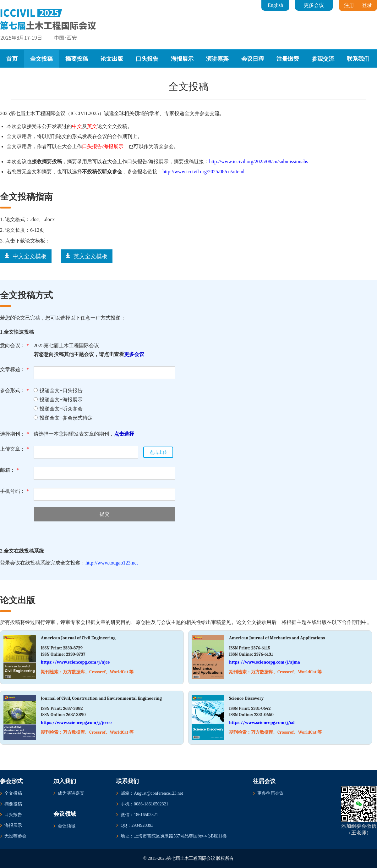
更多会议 (314, 5)
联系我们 (358, 59)
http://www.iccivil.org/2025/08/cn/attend (203, 172)
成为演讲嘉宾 (71, 793)
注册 (349, 5)
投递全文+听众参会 (58, 409)
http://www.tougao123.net (112, 563)
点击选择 (124, 434)
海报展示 (182, 59)
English (275, 5)
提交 (105, 514)
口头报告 (147, 59)
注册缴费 (288, 59)
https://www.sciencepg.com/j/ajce (75, 662)
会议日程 (253, 59)
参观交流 (323, 59)
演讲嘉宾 (217, 59)
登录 (367, 5)
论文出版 (112, 59)
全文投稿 (41, 59)
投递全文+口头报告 (58, 390)
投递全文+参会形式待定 (63, 418)
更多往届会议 (270, 793)
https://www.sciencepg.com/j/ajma (265, 662)
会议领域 (67, 826)
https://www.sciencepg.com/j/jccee (76, 723)
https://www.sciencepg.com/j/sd (262, 723)
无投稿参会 (15, 836)
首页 (12, 59)
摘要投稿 (77, 59)
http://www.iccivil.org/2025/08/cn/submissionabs (258, 161)
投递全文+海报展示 (58, 400)
